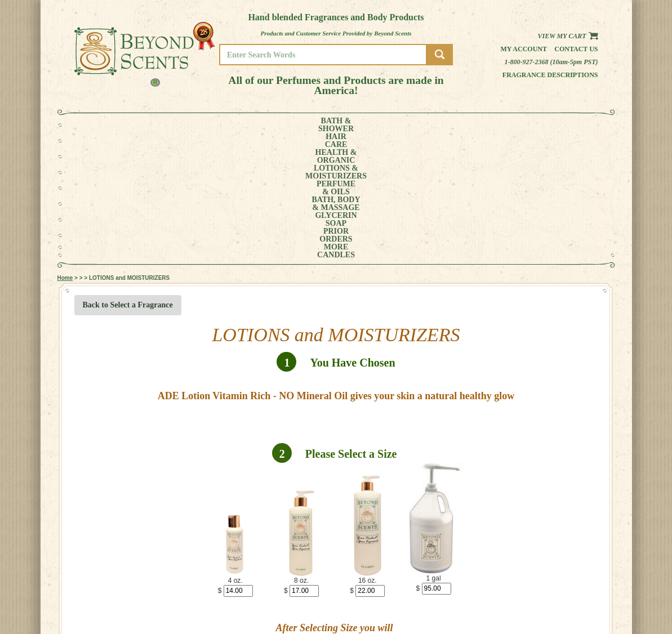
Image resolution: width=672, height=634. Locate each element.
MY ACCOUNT (567, 592)
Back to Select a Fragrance (128, 179)
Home (65, 152)
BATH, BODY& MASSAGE (373, 125)
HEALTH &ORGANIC (192, 125)
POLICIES (561, 600)
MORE (520, 125)
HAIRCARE (148, 125)
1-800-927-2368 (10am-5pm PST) (551, 62)
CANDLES (564, 125)
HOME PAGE (565, 584)
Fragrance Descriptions (550, 75)
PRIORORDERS (480, 125)
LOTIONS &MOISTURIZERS (255, 125)
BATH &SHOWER (107, 125)
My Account (524, 49)
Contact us (576, 49)
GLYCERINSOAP (430, 125)
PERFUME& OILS (317, 125)
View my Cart (568, 36)
